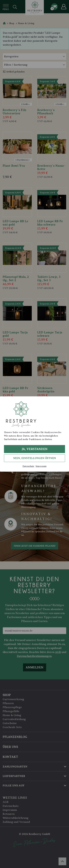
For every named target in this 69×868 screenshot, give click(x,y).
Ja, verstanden (34, 449)
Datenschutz (28, 466)
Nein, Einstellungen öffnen (35, 458)
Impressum (41, 466)
